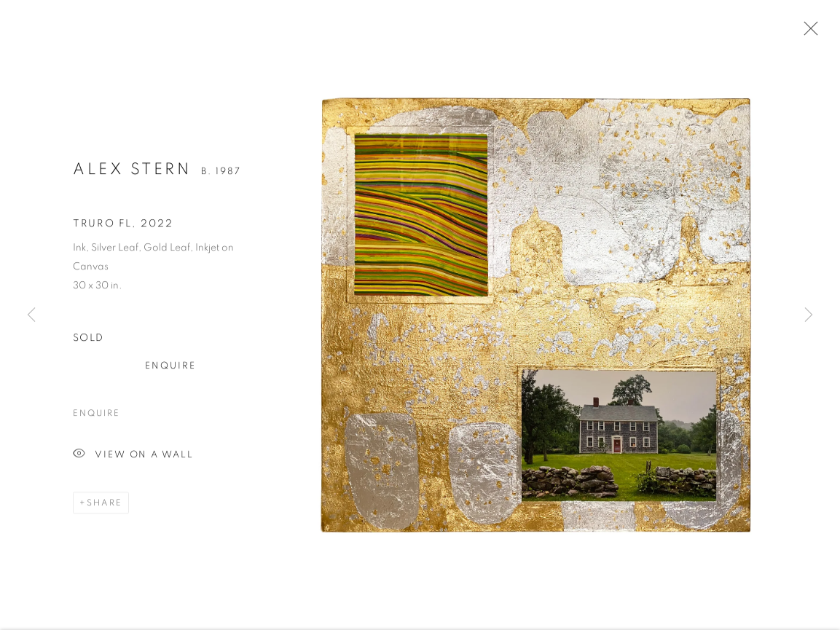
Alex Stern (132, 172)
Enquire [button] (171, 369)
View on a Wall (133, 458)
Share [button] (105, 505)
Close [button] (807, 33)
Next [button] (809, 315)
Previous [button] (31, 315)
